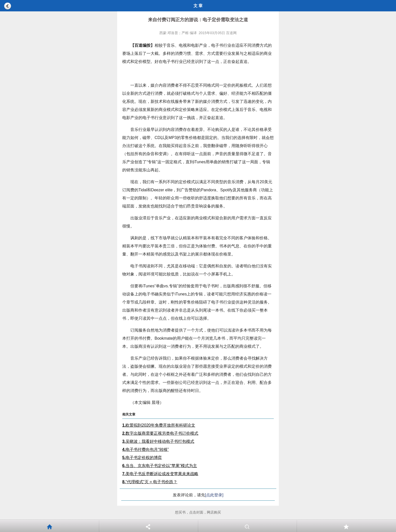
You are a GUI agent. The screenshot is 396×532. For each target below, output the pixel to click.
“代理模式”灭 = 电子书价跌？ (150, 482)
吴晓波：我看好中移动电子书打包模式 (158, 441)
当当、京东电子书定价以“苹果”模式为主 (160, 466)
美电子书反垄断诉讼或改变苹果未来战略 (160, 474)
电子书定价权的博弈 (142, 458)
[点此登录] (214, 495)
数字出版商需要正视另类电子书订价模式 (160, 433)
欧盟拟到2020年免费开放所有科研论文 (159, 425)
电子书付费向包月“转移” (145, 449)
